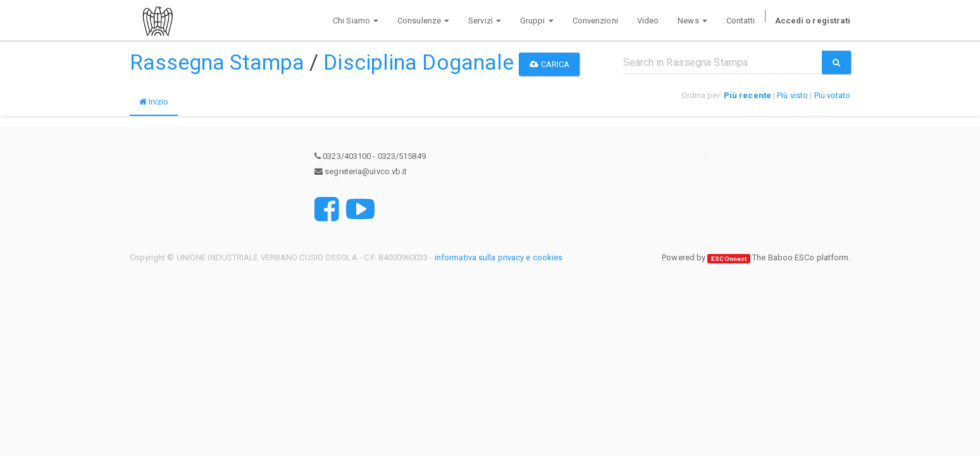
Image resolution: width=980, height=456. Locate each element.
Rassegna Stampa (217, 62)
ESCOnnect (729, 258)
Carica (549, 64)
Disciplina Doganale (419, 62)
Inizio (154, 102)
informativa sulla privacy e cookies (499, 257)
